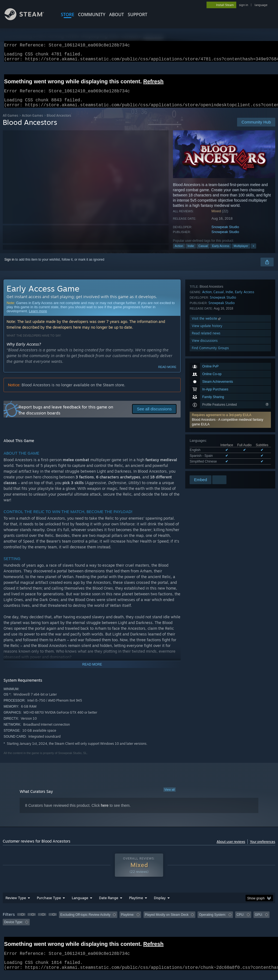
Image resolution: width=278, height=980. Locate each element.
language (261, 5)
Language (80, 904)
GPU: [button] (259, 921)
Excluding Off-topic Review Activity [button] (85, 921)
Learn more (38, 318)
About (116, 14)
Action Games (32, 122)
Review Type (16, 904)
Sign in (9, 266)
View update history (207, 445)
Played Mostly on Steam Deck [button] (167, 921)
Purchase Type (49, 904)
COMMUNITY (92, 14)
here (105, 812)
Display (160, 904)
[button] (230, 347)
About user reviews (231, 848)
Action (179, 252)
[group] (139, 925)
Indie (191, 252)
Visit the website (207, 438)
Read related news (206, 452)
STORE (68, 14)
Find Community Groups (210, 467)
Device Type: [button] (14, 929)
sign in (243, 5)
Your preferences (263, 848)
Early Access (221, 252)
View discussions (205, 460)
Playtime (136, 904)
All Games (11, 122)
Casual (203, 252)
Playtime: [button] (128, 921)
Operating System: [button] (212, 921)
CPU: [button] (240, 921)
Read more (167, 373)
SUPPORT (137, 14)
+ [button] (253, 252)
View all (170, 796)
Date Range (109, 904)
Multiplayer (241, 252)
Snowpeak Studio (225, 233)
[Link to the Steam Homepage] (28, 19)
